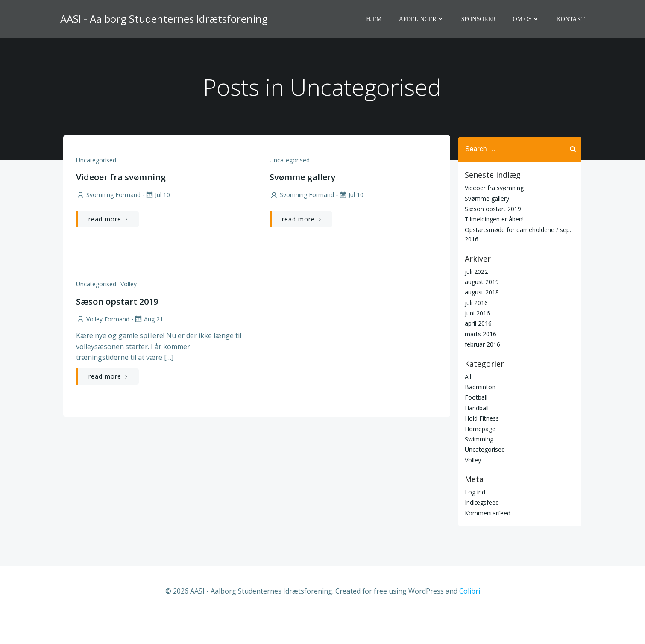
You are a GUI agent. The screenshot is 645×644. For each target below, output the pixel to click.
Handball (476, 437)
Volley (128, 315)
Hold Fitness (481, 447)
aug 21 (148, 349)
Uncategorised (96, 190)
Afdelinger (422, 19)
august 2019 (481, 311)
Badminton (479, 416)
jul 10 (157, 225)
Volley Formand (102, 349)
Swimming (478, 468)
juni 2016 (476, 342)
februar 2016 (482, 373)
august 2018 (481, 321)
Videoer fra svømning (493, 217)
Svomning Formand (108, 225)
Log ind (474, 521)
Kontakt (571, 19)
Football (475, 426)
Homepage (479, 457)
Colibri (470, 619)
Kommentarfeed (487, 542)
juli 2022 (475, 300)
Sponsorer (479, 19)
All (467, 405)
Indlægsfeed (481, 531)
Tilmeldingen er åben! (493, 248)
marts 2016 (480, 363)
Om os (527, 19)
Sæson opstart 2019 (492, 238)
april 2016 (477, 352)
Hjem (375, 19)
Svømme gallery (486, 227)
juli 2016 (475, 331)
